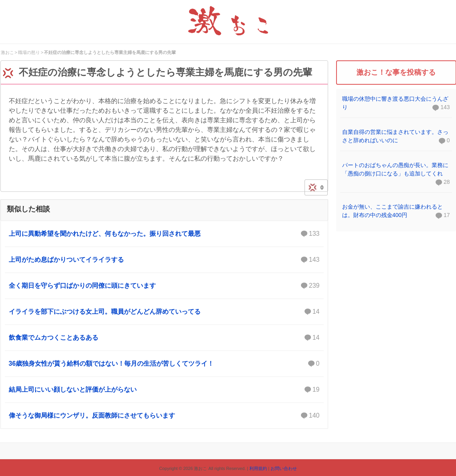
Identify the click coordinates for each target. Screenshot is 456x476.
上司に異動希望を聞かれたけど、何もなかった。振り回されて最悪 (164, 234)
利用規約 (258, 468)
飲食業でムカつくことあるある (164, 338)
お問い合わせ (284, 468)
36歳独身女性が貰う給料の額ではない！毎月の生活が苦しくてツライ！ (164, 364)
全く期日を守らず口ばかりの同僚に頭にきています (164, 286)
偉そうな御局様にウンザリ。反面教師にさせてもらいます (164, 416)
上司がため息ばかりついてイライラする (164, 260)
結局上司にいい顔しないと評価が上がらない (164, 390)
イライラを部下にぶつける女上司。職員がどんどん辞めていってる (164, 312)
